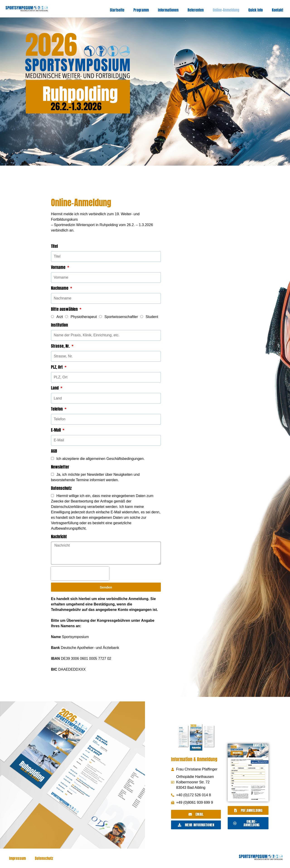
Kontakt (278, 10)
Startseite (117, 10)
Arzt (60, 317)
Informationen (168, 10)
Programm (141, 10)
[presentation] (80, 574)
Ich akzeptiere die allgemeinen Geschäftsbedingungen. (101, 459)
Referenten (196, 10)
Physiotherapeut (84, 317)
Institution (59, 325)
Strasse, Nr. (61, 346)
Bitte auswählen (65, 309)
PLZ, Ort (57, 367)
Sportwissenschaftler (121, 317)
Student (152, 317)
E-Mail (56, 430)
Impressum (17, 858)
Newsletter (60, 467)
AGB (54, 451)
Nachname (60, 288)
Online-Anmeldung (226, 10)
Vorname (59, 267)
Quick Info (256, 10)
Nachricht (59, 537)
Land (55, 388)
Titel (54, 246)
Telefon (57, 409)
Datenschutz (61, 488)
